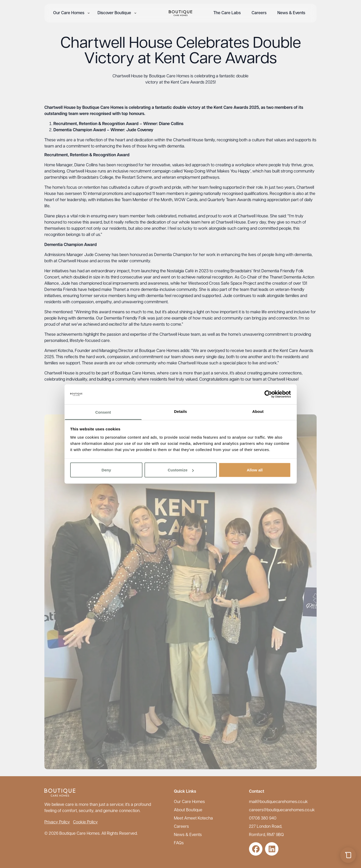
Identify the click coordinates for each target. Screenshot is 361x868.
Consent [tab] (103, 412)
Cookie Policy (85, 822)
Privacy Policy (57, 822)
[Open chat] (348, 855)
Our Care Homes (69, 13)
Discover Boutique (114, 13)
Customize (181, 470)
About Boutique (188, 810)
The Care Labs (227, 13)
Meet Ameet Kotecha (193, 818)
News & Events (291, 13)
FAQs (179, 843)
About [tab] (258, 411)
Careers (259, 13)
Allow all (255, 470)
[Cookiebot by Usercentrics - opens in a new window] (268, 394)
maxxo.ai (316, 841)
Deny (106, 470)
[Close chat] (348, 725)
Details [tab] (181, 411)
